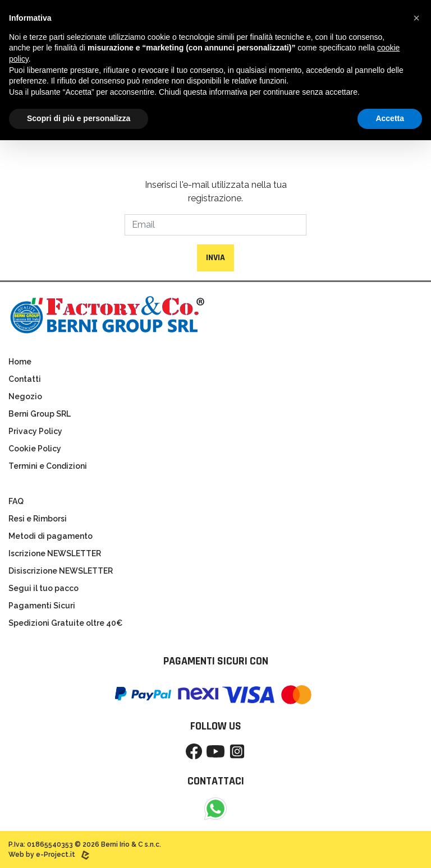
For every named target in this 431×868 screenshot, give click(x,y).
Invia (215, 258)
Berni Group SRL (40, 414)
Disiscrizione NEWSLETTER (61, 571)
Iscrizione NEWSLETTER (55, 553)
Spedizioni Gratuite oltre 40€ (65, 623)
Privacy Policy (35, 431)
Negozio (25, 396)
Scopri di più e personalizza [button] (79, 118)
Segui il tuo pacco (43, 588)
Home (20, 362)
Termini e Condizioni (48, 466)
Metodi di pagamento (51, 536)
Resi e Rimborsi (38, 519)
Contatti (25, 379)
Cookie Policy (35, 449)
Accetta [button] (390, 118)
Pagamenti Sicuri (42, 606)
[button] (416, 18)
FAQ (16, 501)
